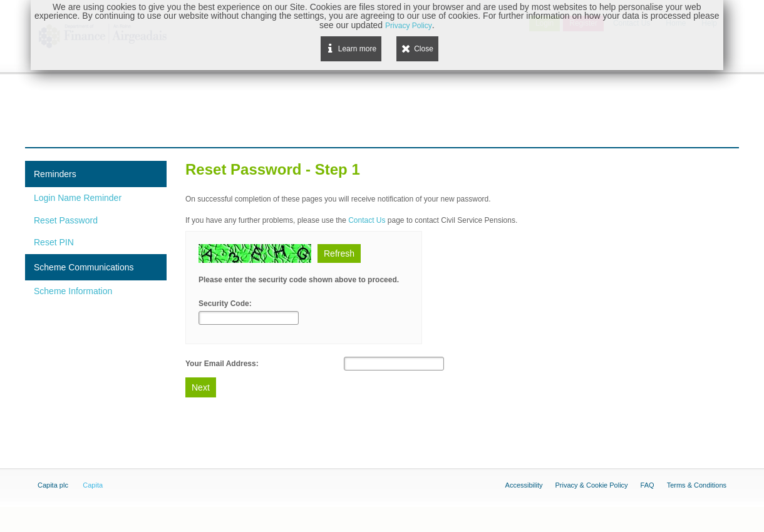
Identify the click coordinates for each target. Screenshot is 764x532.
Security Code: (225, 304)
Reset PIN (54, 242)
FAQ (648, 485)
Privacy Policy (409, 26)
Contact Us (367, 220)
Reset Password (66, 220)
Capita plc (53, 485)
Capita (93, 485)
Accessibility (524, 485)
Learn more (357, 49)
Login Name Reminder (78, 198)
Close (424, 49)
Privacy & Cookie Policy (591, 485)
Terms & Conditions (697, 485)
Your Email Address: (222, 364)
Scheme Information (73, 291)
